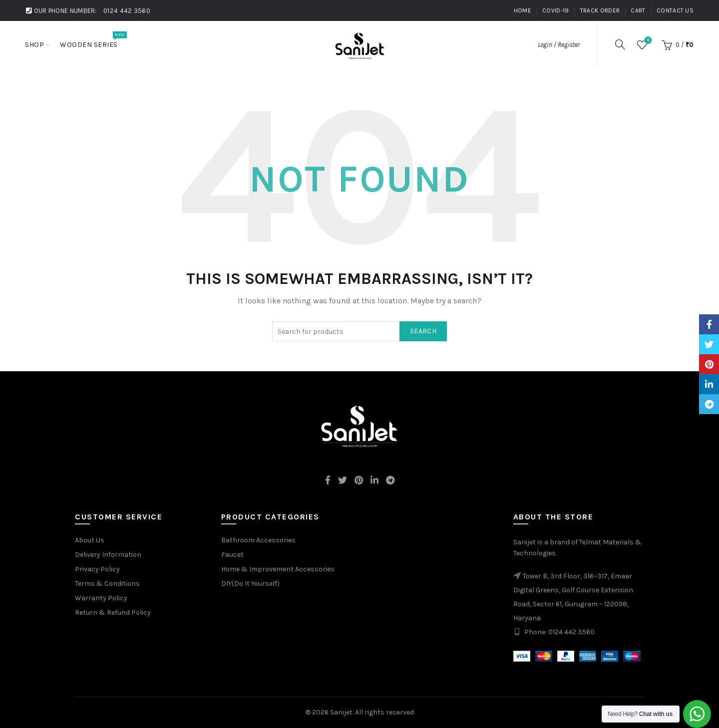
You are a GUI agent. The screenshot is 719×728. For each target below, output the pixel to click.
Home (523, 10)
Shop (34, 45)
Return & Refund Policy (113, 612)
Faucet (232, 555)
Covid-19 (555, 10)
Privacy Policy (97, 569)
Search (423, 331)
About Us (90, 540)
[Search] (620, 44)
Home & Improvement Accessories (278, 569)
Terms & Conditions (107, 584)
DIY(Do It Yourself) (250, 584)
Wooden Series (92, 40)
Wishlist (647, 41)
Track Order (600, 10)
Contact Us (675, 10)
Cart (638, 10)
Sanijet (341, 712)
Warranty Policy (101, 598)
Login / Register (559, 45)
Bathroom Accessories (258, 540)
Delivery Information (108, 555)
